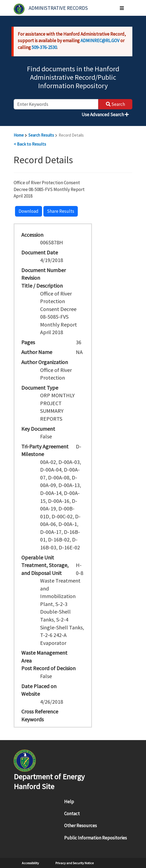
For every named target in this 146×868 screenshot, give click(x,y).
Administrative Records (58, 8)
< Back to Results (30, 144)
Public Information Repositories (96, 838)
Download (29, 211)
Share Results (61, 211)
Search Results (41, 135)
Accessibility (30, 863)
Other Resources (81, 826)
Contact (72, 814)
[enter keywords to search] (56, 104)
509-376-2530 (44, 47)
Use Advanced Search (105, 115)
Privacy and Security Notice (75, 863)
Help (69, 802)
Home (19, 135)
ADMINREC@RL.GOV (100, 41)
